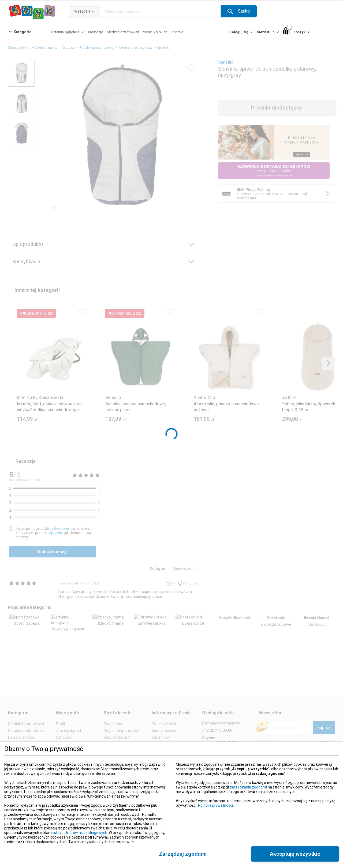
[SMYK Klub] (268, 33)
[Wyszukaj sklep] (155, 32)
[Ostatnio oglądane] (68, 33)
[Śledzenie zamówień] (123, 32)
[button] (239, 11)
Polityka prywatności (215, 805)
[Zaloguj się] (241, 33)
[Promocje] (96, 32)
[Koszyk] (297, 32)
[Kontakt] (178, 32)
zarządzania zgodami (248, 787)
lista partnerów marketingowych (80, 833)
